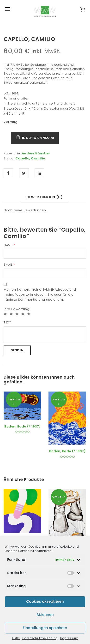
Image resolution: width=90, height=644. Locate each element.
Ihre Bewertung (16, 309)
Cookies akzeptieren (45, 601)
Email (9, 265)
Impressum (69, 638)
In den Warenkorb (38, 138)
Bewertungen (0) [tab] (45, 197)
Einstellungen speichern (45, 628)
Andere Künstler (36, 153)
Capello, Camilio (30, 158)
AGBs (16, 638)
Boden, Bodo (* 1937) (22, 426)
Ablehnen (45, 615)
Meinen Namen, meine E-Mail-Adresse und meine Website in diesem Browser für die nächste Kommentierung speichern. (40, 295)
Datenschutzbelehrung (40, 638)
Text (7, 322)
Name (9, 245)
